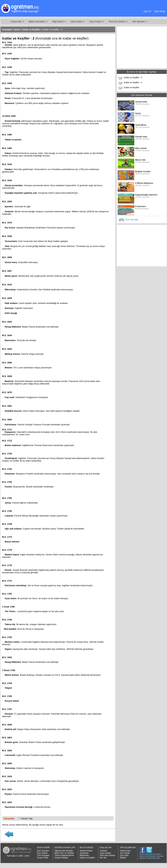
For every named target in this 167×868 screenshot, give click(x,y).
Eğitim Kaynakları (37, 22)
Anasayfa (7, 29)
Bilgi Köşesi (58, 22)
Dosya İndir (16, 22)
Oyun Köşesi (96, 22)
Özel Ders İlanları (117, 22)
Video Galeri (77, 22)
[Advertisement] (83, 9)
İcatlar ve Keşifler (31, 29)
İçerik (17, 29)
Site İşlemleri (139, 22)
